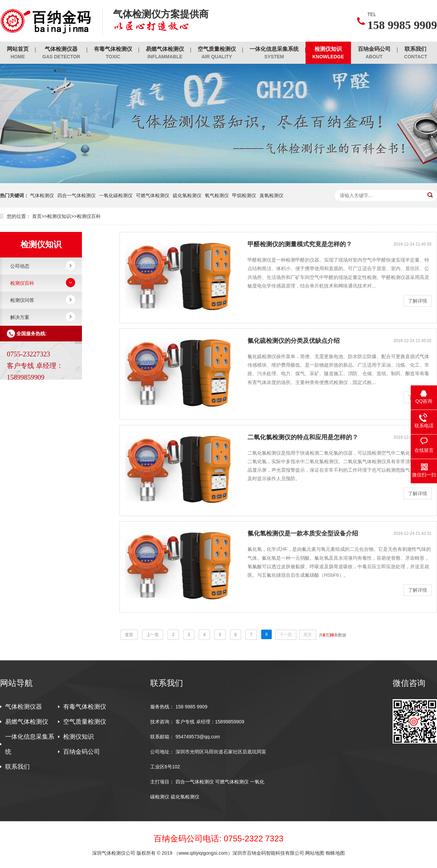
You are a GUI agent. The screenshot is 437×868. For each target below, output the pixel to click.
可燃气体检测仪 (153, 195)
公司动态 (20, 266)
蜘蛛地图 (335, 853)
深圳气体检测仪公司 (114, 853)
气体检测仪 (42, 195)
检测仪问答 (22, 300)
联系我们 (416, 53)
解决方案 (20, 317)
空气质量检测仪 (217, 53)
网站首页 (18, 53)
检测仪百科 (89, 216)
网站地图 (315, 853)
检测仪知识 (328, 53)
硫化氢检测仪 (187, 195)
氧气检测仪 (217, 195)
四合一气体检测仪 (76, 195)
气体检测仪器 (61, 53)
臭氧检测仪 (271, 195)
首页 (37, 216)
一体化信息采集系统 (274, 53)
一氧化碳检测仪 (116, 195)
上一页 (153, 635)
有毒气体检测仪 (113, 53)
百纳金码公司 (374, 53)
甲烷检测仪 (244, 195)
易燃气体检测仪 (165, 53)
